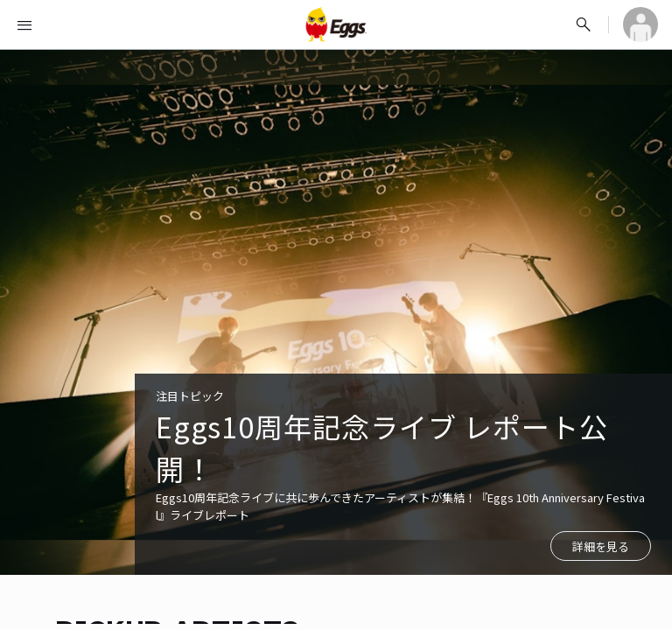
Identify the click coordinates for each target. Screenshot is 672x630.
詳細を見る (601, 546)
